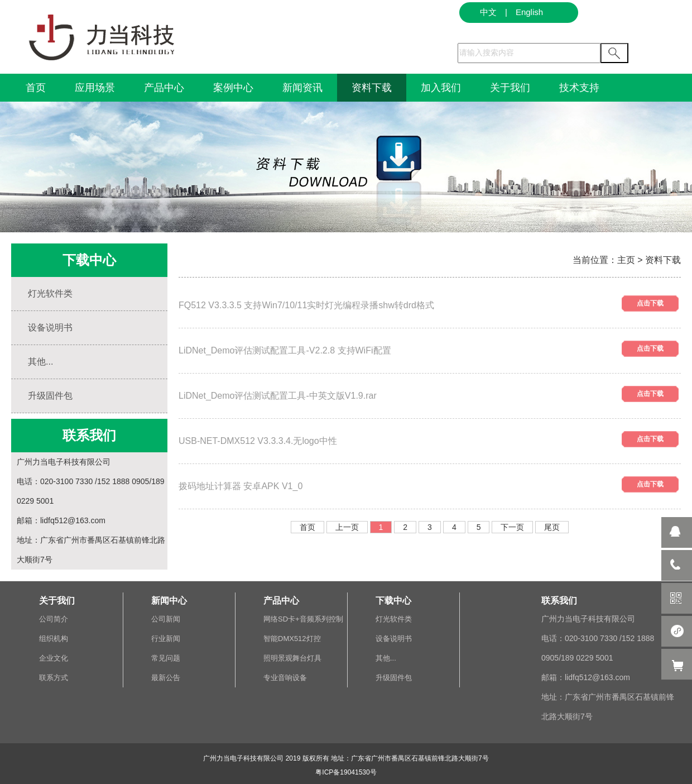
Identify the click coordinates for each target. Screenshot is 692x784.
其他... (40, 362)
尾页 (552, 527)
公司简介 (54, 619)
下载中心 (393, 601)
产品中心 (164, 88)
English (529, 12)
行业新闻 (166, 639)
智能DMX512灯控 (292, 639)
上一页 (347, 527)
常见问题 (166, 658)
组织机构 (54, 639)
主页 (626, 260)
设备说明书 (50, 328)
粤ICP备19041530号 (346, 772)
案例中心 (233, 88)
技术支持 (579, 88)
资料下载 (372, 88)
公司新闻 (166, 619)
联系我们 (559, 601)
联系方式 (54, 678)
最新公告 (166, 678)
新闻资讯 (302, 88)
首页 (36, 88)
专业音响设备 (285, 678)
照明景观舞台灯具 (292, 658)
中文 (488, 12)
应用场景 (95, 88)
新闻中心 (169, 601)
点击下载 (650, 303)
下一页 (512, 527)
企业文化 (54, 658)
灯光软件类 (50, 293)
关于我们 (510, 88)
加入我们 (441, 88)
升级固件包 (50, 396)
